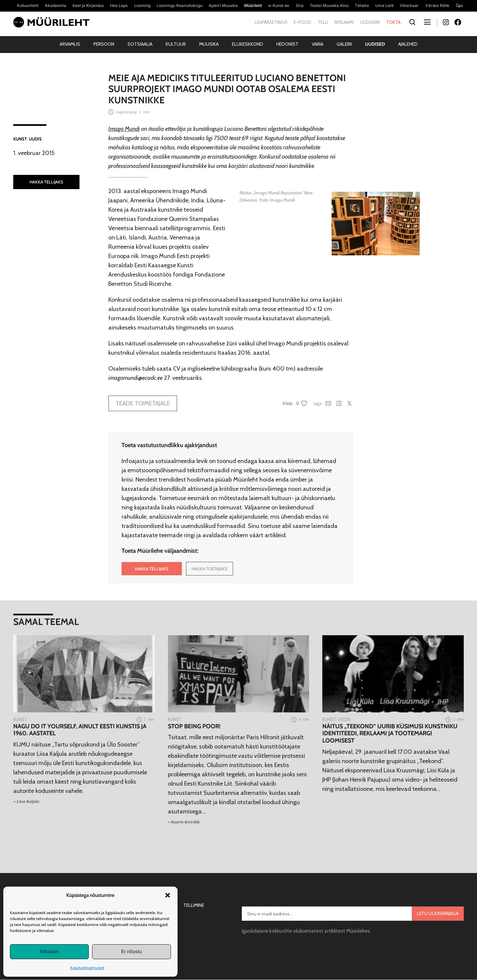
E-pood (303, 22)
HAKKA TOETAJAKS (210, 569)
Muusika (209, 44)
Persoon (104, 44)
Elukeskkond (247, 44)
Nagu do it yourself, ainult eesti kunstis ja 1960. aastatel (80, 730)
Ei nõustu (132, 951)
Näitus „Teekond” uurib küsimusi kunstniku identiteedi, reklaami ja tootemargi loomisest (390, 734)
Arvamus (70, 44)
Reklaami (344, 22)
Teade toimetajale (143, 403)
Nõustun (49, 951)
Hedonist (287, 44)
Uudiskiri (370, 22)
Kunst (20, 139)
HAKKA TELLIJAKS (46, 182)
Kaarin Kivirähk (185, 822)
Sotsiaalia (140, 44)
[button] (168, 895)
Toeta (393, 22)
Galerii (344, 44)
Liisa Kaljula (28, 801)
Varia (318, 44)
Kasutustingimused (87, 968)
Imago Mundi (124, 129)
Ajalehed (408, 44)
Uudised (375, 44)
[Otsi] (412, 22)
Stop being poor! (194, 726)
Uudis (35, 139)
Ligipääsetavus (271, 22)
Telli (323, 22)
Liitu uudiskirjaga (438, 913)
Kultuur (176, 44)
